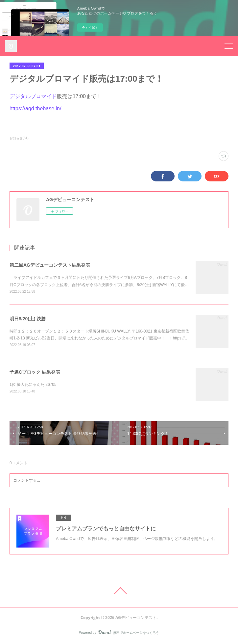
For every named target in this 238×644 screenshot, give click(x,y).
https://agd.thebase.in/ (35, 108)
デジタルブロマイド (33, 96)
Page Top (119, 591)
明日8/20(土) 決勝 (28, 319)
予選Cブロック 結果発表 (35, 372)
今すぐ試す (90, 27)
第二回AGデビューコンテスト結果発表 (50, 265)
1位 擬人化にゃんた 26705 (33, 385)
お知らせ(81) (19, 138)
